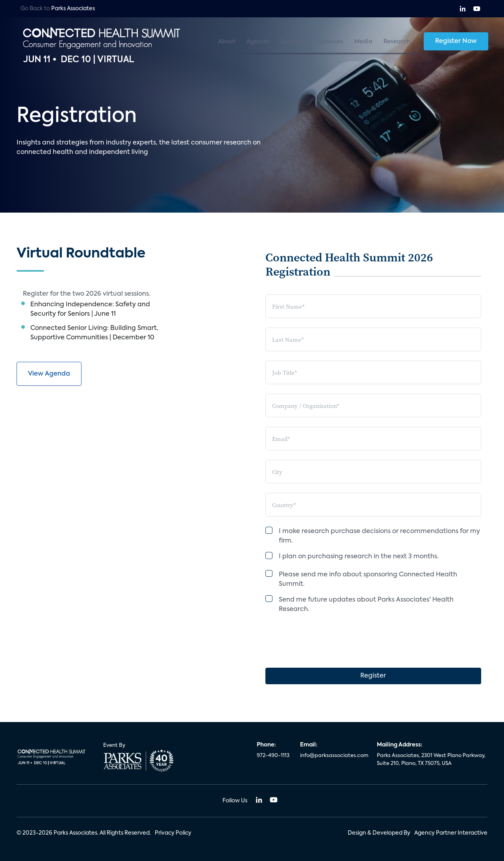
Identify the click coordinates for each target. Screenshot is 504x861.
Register (373, 676)
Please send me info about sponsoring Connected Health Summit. (368, 580)
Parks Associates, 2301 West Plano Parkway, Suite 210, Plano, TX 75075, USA (431, 760)
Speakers (294, 42)
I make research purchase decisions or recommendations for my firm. (379, 536)
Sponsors (331, 42)
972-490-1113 (273, 756)
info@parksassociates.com (334, 756)
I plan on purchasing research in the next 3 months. (359, 557)
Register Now (456, 41)
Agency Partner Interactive (451, 833)
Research (397, 42)
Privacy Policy (173, 833)
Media (363, 42)
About (227, 42)
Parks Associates (73, 9)
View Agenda (49, 374)
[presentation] (325, 635)
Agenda (258, 42)
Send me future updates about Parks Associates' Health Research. (366, 605)
